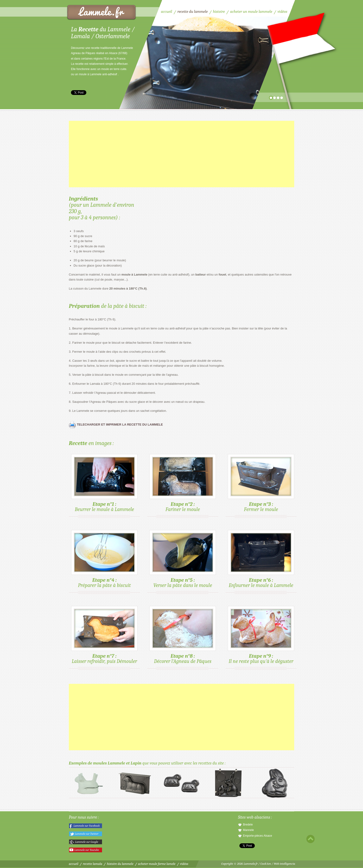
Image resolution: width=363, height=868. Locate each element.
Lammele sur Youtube (87, 850)
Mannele (248, 830)
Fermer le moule (261, 483)
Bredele (248, 825)
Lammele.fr (251, 864)
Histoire (219, 12)
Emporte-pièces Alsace (258, 836)
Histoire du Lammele (120, 864)
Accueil (166, 12)
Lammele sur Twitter (87, 834)
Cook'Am (266, 864)
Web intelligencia (284, 864)
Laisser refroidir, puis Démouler (104, 635)
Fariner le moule (183, 483)
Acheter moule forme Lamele (157, 864)
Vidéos (282, 12)
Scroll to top (310, 839)
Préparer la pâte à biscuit (104, 559)
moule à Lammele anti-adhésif (98, 74)
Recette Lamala (93, 864)
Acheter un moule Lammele (251, 12)
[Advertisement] (181, 154)
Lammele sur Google (87, 842)
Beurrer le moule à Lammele (104, 483)
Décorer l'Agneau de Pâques (183, 635)
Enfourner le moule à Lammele (261, 559)
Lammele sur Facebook (87, 826)
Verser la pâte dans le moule (183, 559)
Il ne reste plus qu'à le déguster (261, 635)
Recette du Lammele (102, 13)
